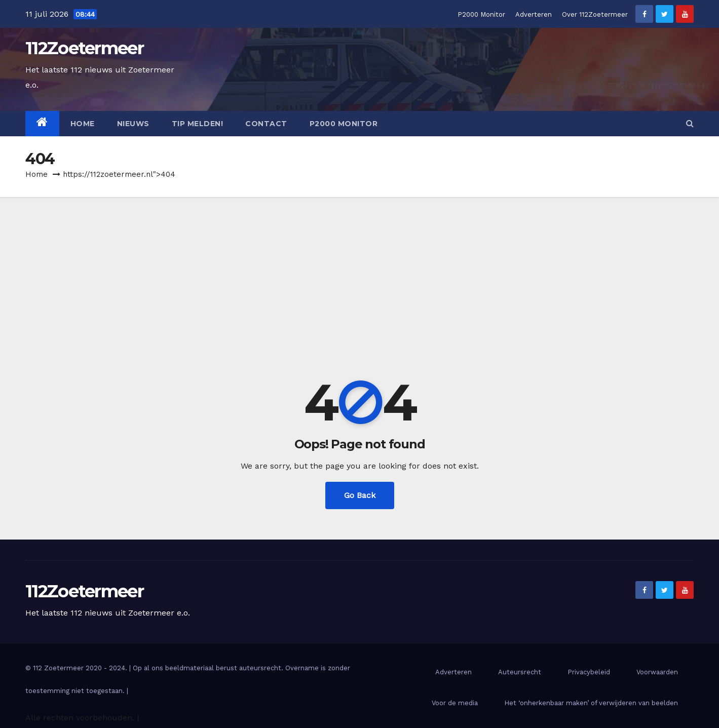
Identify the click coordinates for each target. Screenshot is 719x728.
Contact (266, 124)
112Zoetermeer (84, 48)
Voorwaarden (657, 672)
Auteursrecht (520, 672)
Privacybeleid (589, 672)
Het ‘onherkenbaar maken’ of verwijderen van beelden (591, 703)
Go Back (360, 495)
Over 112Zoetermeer (595, 14)
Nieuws (133, 124)
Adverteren (534, 14)
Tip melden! (198, 124)
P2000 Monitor (481, 14)
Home (83, 124)
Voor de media (455, 703)
